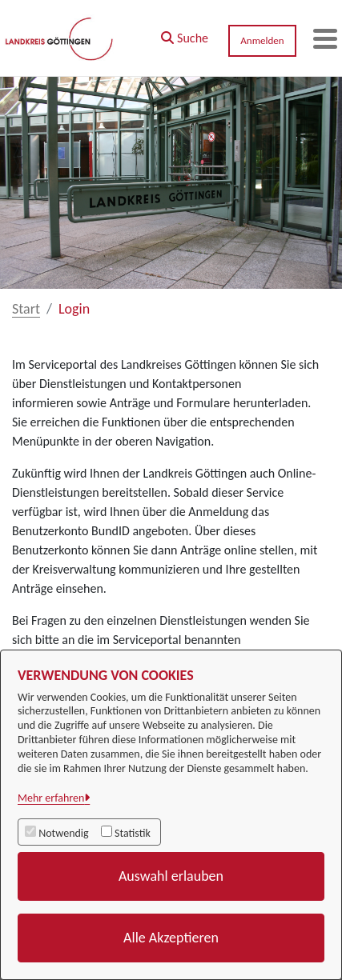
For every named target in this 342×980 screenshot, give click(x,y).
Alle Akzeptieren (171, 938)
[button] (185, 34)
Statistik (133, 833)
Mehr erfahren (51, 798)
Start (26, 309)
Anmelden (262, 40)
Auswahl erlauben (171, 876)
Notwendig (63, 833)
